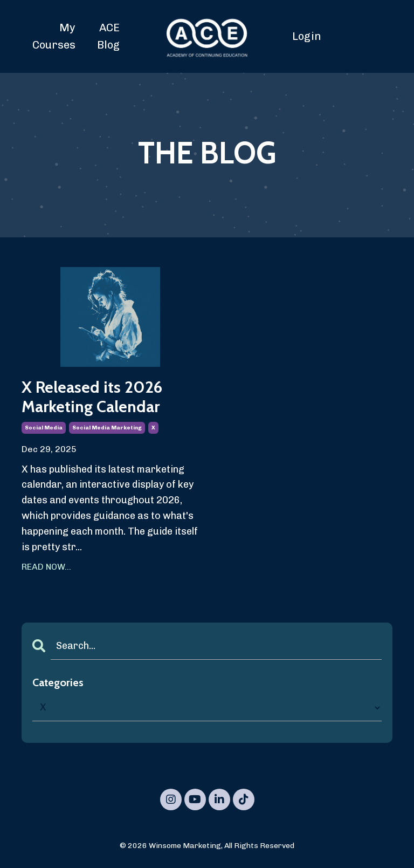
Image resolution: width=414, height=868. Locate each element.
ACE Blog (108, 36)
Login (307, 36)
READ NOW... (46, 567)
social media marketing (107, 428)
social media (44, 428)
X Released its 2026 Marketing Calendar (92, 397)
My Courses (54, 36)
